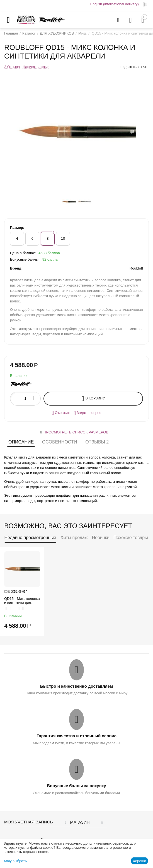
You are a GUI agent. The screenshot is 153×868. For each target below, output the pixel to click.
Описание (21, 442)
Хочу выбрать (15, 861)
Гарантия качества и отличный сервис (76, 736)
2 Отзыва (12, 67)
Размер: (17, 228)
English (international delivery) (115, 4)
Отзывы (97, 442)
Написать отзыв (36, 67)
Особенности (59, 442)
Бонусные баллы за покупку (76, 786)
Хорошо (139, 861)
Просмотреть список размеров (76, 432)
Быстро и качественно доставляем (76, 686)
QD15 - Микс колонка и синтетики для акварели (22, 601)
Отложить (62, 413)
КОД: (124, 67)
